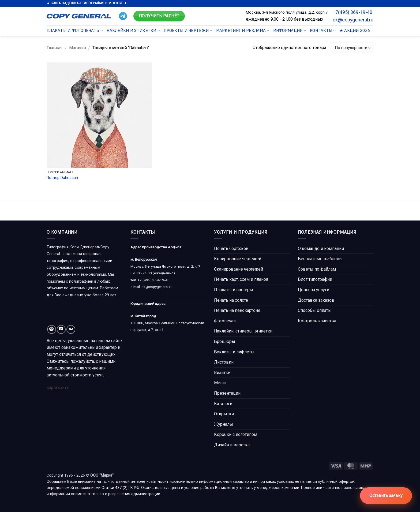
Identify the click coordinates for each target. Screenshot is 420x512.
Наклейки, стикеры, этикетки (243, 331)
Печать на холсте (231, 300)
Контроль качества (317, 321)
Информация (290, 31)
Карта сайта (58, 388)
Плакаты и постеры (234, 290)
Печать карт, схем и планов (241, 279)
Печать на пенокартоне (237, 310)
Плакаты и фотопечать (75, 31)
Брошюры (225, 341)
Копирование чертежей (238, 259)
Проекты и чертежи (188, 31)
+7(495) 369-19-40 (352, 12)
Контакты (323, 31)
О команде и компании (321, 248)
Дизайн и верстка (232, 445)
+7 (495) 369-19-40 (154, 280)
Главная (55, 48)
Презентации (227, 393)
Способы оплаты (315, 310)
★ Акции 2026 (355, 31)
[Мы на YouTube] (61, 329)
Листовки (224, 362)
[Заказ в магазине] (352, 48)
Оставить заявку (386, 496)
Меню (220, 383)
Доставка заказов (316, 300)
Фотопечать (226, 321)
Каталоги (223, 404)
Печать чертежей (231, 248)
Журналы (224, 424)
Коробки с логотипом (236, 434)
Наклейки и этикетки (133, 31)
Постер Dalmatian (62, 178)
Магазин (78, 48)
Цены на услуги (314, 290)
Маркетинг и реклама (243, 31)
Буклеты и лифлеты (234, 352)
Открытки (224, 414)
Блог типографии (315, 279)
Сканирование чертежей (239, 269)
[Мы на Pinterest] (52, 329)
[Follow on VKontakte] (71, 329)
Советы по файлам (317, 269)
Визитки (222, 373)
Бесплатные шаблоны (320, 259)
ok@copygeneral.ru (353, 20)
